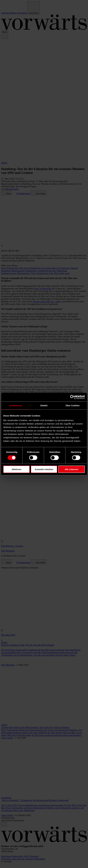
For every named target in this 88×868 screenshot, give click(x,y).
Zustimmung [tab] (15, 405)
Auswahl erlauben (44, 469)
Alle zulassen (71, 469)
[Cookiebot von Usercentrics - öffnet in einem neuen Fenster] (72, 397)
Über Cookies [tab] (73, 405)
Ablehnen (16, 469)
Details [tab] (44, 405)
